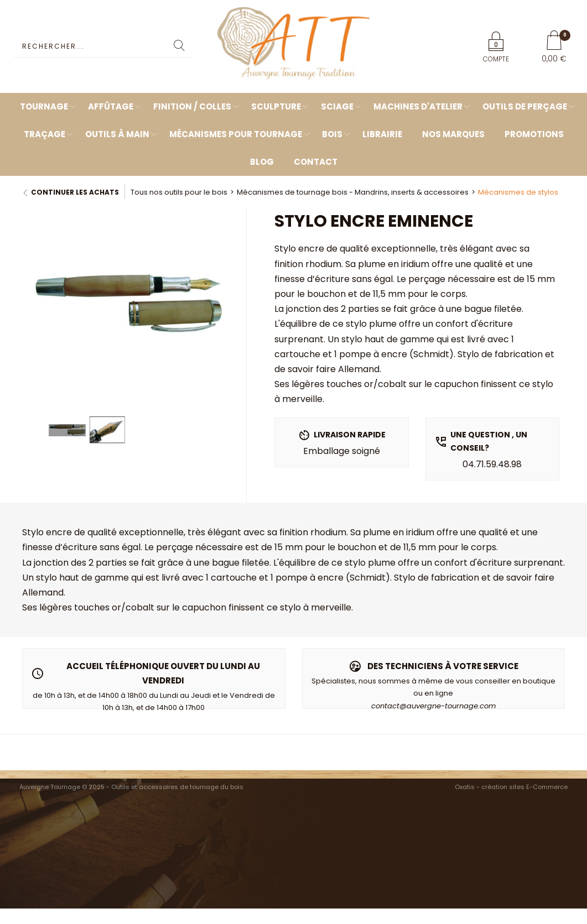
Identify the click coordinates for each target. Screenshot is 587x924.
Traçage (45, 134)
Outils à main (117, 134)
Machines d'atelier (418, 106)
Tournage (44, 106)
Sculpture (276, 106)
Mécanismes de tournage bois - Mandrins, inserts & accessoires (353, 192)
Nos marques (453, 134)
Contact (316, 162)
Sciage (337, 106)
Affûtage (111, 106)
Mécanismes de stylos (518, 192)
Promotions (534, 134)
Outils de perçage (525, 106)
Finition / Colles (192, 106)
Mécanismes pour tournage (236, 134)
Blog (262, 162)
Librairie (382, 134)
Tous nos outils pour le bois (179, 192)
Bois (332, 134)
